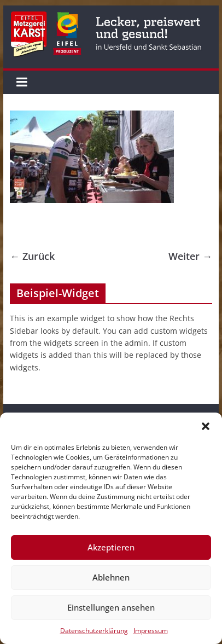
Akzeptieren (111, 547)
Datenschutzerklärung (94, 631)
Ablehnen (111, 577)
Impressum (151, 631)
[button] (206, 426)
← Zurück (32, 256)
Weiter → (190, 256)
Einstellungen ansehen (111, 607)
